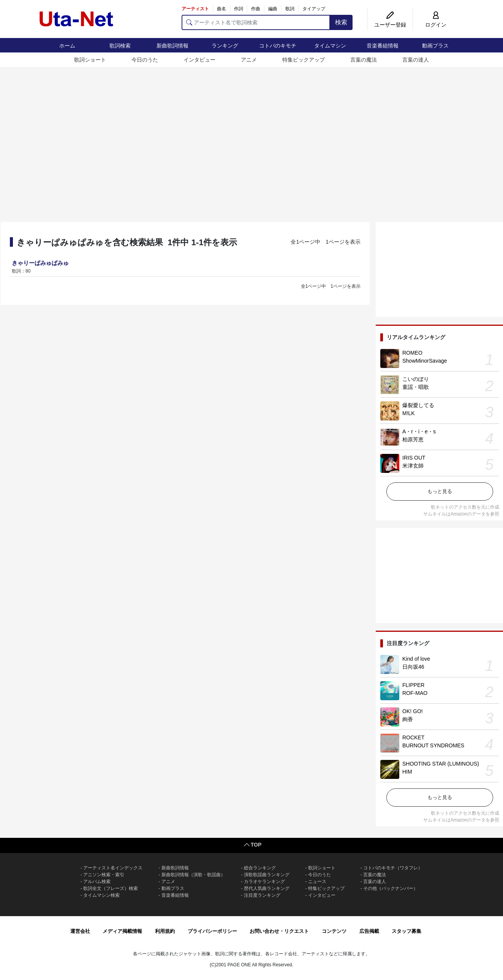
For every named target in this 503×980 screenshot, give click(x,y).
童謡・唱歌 (416, 387)
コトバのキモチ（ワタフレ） (393, 868)
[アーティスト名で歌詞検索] (256, 22)
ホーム (67, 46)
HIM (407, 772)
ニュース (317, 882)
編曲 (273, 9)
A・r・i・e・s (419, 431)
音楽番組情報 (383, 46)
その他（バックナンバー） (391, 888)
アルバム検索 (97, 882)
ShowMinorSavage (425, 361)
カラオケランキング (264, 882)
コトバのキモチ (278, 46)
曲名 (221, 9)
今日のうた (145, 60)
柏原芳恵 (413, 439)
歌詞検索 (120, 46)
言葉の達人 (416, 60)
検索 (341, 22)
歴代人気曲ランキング (267, 888)
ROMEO (412, 353)
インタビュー (199, 60)
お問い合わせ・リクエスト (279, 931)
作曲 (256, 9)
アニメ (249, 60)
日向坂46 (413, 667)
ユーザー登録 (390, 25)
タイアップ (314, 9)
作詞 (239, 9)
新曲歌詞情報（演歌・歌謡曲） (193, 875)
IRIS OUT (414, 458)
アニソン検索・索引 (104, 875)
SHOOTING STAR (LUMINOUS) (441, 764)
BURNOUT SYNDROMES (433, 745)
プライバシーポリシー (212, 931)
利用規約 (165, 931)
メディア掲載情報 (122, 931)
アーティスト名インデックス (113, 868)
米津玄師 (413, 466)
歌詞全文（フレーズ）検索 (111, 888)
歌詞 (290, 9)
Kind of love (416, 659)
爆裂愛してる (418, 405)
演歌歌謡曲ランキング (267, 875)
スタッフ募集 (407, 931)
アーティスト (195, 9)
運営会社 (80, 931)
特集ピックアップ (304, 60)
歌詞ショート (90, 60)
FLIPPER (413, 685)
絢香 (408, 719)
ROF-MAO (415, 693)
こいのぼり (416, 379)
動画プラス (435, 46)
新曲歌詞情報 (172, 46)
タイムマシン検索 (101, 895)
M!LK (409, 413)
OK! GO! (413, 711)
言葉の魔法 (364, 60)
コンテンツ (334, 931)
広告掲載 (369, 931)
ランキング (225, 46)
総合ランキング (260, 868)
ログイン (436, 25)
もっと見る (440, 491)
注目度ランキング (262, 895)
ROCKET (413, 737)
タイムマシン (330, 46)
